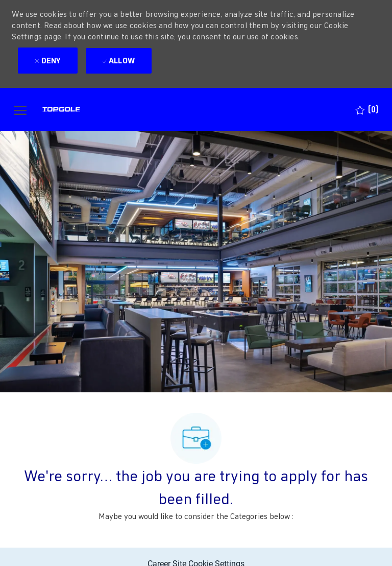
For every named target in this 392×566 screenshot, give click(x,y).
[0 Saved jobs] (367, 110)
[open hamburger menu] (20, 110)
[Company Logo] (80, 109)
